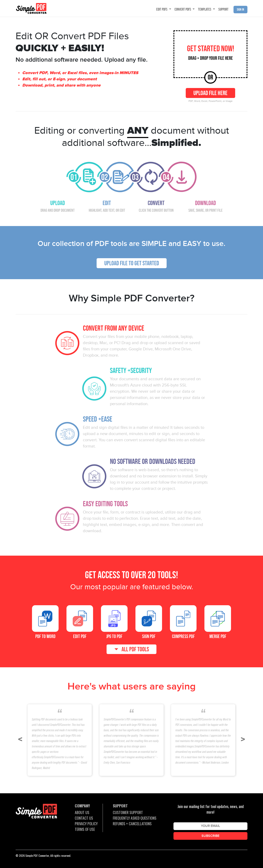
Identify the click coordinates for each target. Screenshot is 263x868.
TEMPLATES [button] (205, 9)
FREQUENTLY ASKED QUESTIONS (135, 818)
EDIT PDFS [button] (162, 9)
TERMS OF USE (85, 829)
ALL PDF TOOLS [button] (135, 649)
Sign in (240, 9)
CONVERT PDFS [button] (183, 9)
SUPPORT (223, 9)
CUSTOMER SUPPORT (128, 812)
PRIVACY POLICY (86, 824)
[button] (20, 740)
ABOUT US (82, 812)
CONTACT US (84, 818)
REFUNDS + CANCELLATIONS (132, 824)
